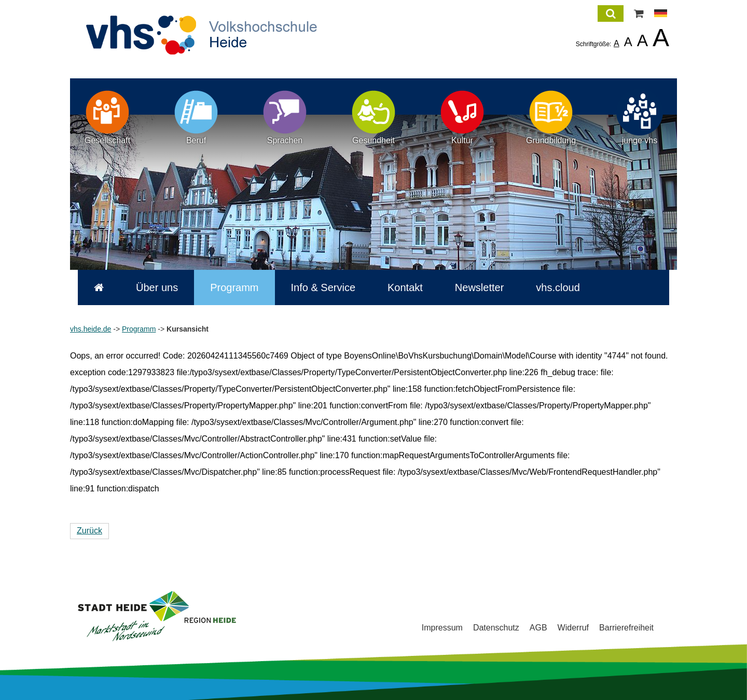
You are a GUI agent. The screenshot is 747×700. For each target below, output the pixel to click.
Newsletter (472, 287)
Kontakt (397, 287)
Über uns (149, 287)
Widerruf (573, 628)
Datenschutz (496, 628)
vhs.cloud (550, 287)
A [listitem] (617, 43)
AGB (538, 628)
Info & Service (316, 287)
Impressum (442, 628)
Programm (226, 287)
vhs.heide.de (91, 329)
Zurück (89, 531)
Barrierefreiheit (626, 628)
